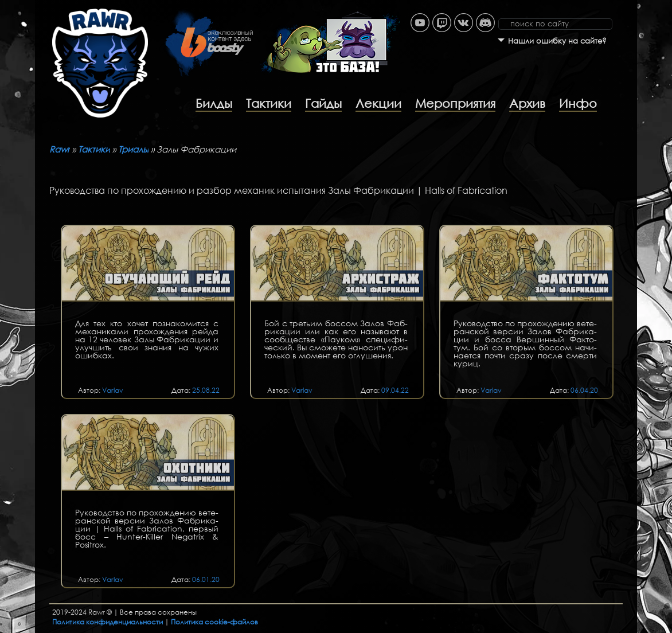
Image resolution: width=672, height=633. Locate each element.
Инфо (578, 103)
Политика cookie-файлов (214, 622)
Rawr (60, 149)
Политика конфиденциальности (108, 622)
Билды (214, 103)
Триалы (133, 149)
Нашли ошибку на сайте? (557, 41)
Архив (527, 103)
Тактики (269, 103)
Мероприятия (455, 103)
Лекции (378, 103)
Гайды (323, 103)
